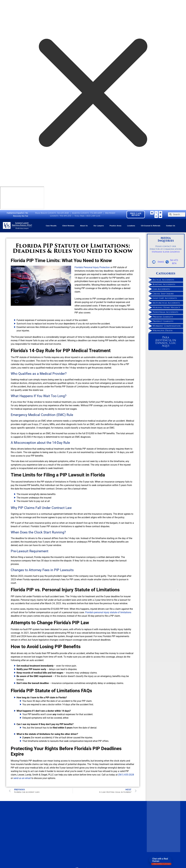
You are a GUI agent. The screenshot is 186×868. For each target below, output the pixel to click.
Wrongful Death (163, 331)
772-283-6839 (96, 213)
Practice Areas (115, 226)
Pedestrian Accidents (165, 312)
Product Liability (163, 321)
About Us (84, 226)
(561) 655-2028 (126, 775)
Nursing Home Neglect (166, 307)
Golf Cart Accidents (165, 298)
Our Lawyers (99, 226)
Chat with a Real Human (161, 861)
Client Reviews (68, 226)
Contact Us (171, 226)
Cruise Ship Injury (163, 294)
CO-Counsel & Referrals (151, 226)
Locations (131, 226)
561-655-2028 (63, 213)
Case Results (51, 226)
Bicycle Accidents (163, 280)
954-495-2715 (65, 216)
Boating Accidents (164, 284)
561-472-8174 (174, 262)
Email (161, 262)
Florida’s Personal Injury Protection (92, 267)
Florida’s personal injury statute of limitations (108, 612)
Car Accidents (161, 289)
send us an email (22, 778)
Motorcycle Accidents (166, 303)
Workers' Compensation (167, 326)
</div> (22, 198)
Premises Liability (163, 317)
